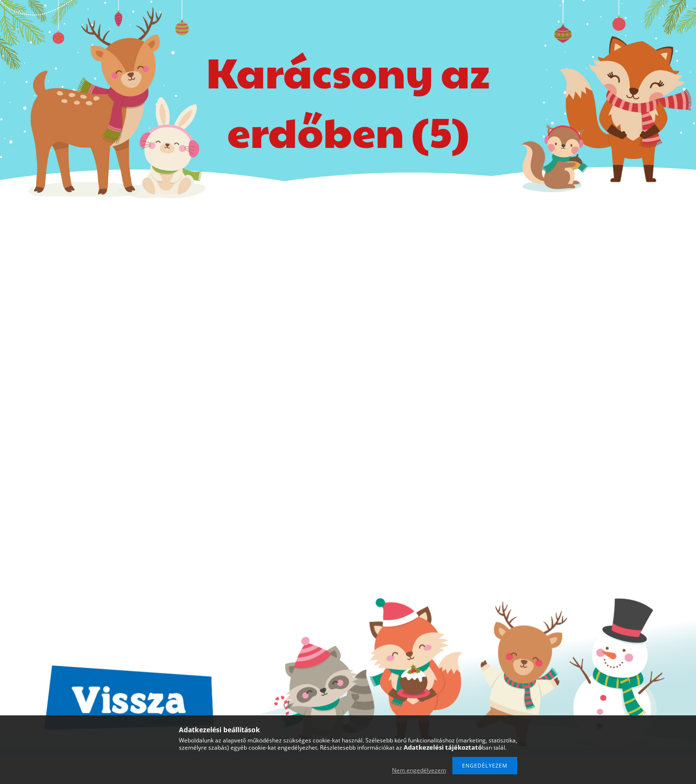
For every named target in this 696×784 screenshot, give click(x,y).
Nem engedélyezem (419, 770)
